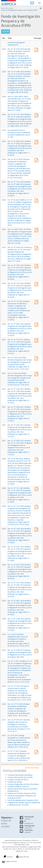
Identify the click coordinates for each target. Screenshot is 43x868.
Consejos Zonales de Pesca (18, 780)
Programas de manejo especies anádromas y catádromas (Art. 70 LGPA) (24, 804)
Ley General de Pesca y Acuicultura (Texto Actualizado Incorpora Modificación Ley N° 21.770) (19, 134)
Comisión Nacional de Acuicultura (20, 775)
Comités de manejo (15, 782)
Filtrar (6, 31)
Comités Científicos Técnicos (18, 786)
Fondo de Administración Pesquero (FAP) (23, 800)
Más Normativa (32, 768)
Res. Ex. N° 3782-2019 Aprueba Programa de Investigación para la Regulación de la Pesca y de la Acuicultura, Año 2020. (20, 653)
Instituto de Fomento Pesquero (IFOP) (22, 793)
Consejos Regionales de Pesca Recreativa (23, 784)
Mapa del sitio (24, 857)
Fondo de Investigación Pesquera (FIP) (16, 44)
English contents (11, 861)
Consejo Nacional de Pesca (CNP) (20, 777)
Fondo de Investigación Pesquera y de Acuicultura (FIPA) (19, 10)
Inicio (3, 8)
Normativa (9, 8)
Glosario (10, 857)
